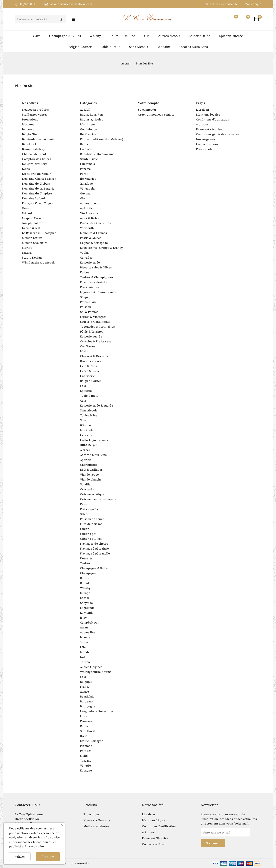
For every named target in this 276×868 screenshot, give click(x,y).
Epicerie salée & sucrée (97, 405)
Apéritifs (86, 208)
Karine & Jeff (31, 228)
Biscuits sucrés (91, 361)
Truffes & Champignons (97, 277)
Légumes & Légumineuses (98, 292)
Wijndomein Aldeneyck (38, 262)
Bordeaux (87, 701)
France (85, 687)
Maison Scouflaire (35, 243)
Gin (147, 36)
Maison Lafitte (32, 238)
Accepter (48, 856)
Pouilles (86, 751)
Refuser (20, 857)
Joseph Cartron (33, 223)
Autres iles (88, 632)
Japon (84, 642)
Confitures (88, 346)
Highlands (87, 608)
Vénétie (86, 765)
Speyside (87, 603)
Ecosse (85, 598)
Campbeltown (90, 622)
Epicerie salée (200, 36)
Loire (84, 716)
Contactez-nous (207, 144)
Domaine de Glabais (36, 184)
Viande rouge (90, 475)
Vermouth (87, 228)
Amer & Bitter (90, 218)
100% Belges (89, 445)
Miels (84, 351)
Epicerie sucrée (231, 36)
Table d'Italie (110, 47)
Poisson (86, 307)
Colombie (87, 149)
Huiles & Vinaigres (93, 317)
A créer (85, 450)
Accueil (85, 110)
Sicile (84, 756)
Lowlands (87, 613)
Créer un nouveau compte (156, 114)
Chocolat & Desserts (94, 356)
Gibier (84, 529)
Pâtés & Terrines (92, 331)
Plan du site (204, 149)
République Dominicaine (97, 154)
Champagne (88, 573)
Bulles (84, 578)
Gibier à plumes (91, 539)
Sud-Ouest (88, 731)
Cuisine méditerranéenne (98, 499)
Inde (83, 657)
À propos (202, 124)
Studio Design (32, 258)
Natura (27, 253)
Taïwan (85, 662)
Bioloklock (29, 144)
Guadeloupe (89, 129)
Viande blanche (91, 479)
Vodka (84, 253)
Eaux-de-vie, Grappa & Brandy (102, 248)
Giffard (27, 213)
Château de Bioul (34, 154)
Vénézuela (87, 188)
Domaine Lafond (33, 198)
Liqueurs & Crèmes (94, 233)
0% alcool (87, 425)
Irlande (85, 637)
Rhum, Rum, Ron (123, 36)
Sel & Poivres (89, 312)
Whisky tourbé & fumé (96, 672)
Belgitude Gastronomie (38, 139)
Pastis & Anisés (91, 238)
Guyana (85, 193)
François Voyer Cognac (38, 203)
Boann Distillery (33, 149)
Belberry (28, 129)
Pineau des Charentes (95, 223)
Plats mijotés (89, 509)
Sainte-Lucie (89, 159)
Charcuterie (89, 465)
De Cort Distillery (34, 164)
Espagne (86, 770)
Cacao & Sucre (90, 371)
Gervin (27, 208)
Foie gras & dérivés (94, 282)
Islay (84, 618)
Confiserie (88, 376)
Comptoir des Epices (37, 159)
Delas (26, 169)
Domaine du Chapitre (37, 193)
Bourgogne (88, 706)
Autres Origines (91, 667)
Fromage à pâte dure (95, 548)
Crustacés (87, 489)
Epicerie (86, 391)
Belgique (86, 682)
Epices (85, 272)
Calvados (86, 258)
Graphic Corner (33, 218)
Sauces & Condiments (95, 322)
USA (83, 647)
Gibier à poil (89, 534)
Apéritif (86, 460)
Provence (87, 721)
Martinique (88, 124)
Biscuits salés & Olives (96, 267)
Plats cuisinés (90, 287)
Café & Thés (89, 366)
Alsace (85, 692)
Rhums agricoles (92, 119)
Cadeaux (163, 47)
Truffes (85, 563)
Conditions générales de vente (218, 134)
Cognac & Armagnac (94, 243)
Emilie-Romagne (92, 741)
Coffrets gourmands (94, 440)
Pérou (84, 174)
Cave (37, 36)
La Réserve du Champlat (39, 233)
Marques (28, 124)
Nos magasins (206, 139)
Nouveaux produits (35, 110)
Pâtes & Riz (88, 302)
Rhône (85, 726)
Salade (85, 514)
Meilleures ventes (35, 114)
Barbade (86, 144)
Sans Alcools (139, 47)
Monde (85, 652)
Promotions (30, 119)
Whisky (95, 36)
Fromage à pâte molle (95, 553)
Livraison (203, 110)
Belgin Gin (29, 134)
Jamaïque (87, 184)
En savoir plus (35, 846)
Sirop (84, 420)
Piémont (86, 746)
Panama (85, 169)
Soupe (84, 297)
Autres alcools (169, 36)
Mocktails (87, 430)
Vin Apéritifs (89, 213)
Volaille (85, 484)
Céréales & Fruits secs (96, 341)
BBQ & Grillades (91, 470)
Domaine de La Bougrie (38, 188)
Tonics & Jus (89, 415)
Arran (84, 627)
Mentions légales (208, 114)
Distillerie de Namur (36, 174)
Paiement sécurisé (209, 129)
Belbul (85, 583)
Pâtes (84, 504)
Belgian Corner (80, 47)
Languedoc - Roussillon (97, 711)
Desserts (86, 558)
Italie (84, 736)
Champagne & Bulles (65, 36)
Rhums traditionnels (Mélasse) (102, 139)
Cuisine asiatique (92, 494)
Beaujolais (87, 696)
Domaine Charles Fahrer (39, 179)
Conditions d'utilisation (213, 119)
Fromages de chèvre (94, 544)
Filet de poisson (91, 524)
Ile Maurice (88, 134)
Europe (85, 593)
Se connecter (147, 110)
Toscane (86, 761)
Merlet (27, 248)
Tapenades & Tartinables (98, 327)
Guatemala (88, 164)
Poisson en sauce (92, 519)
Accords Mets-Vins (193, 47)
